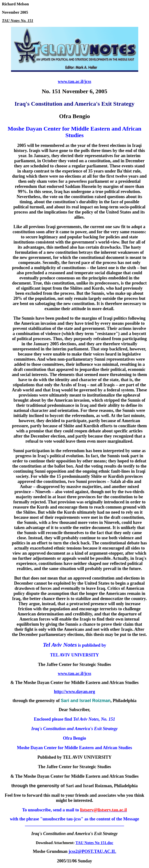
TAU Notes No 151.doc (94, 843)
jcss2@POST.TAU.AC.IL (92, 851)
